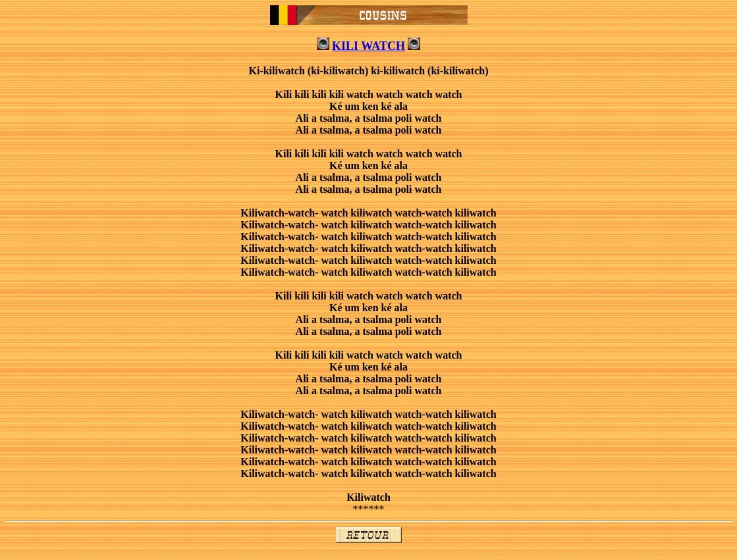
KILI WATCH (368, 46)
